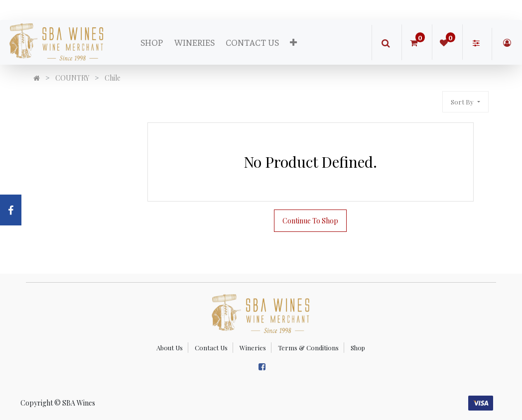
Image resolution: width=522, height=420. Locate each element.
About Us (170, 348)
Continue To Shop (310, 221)
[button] (293, 42)
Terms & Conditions (308, 348)
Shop (358, 348)
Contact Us (211, 348)
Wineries (253, 348)
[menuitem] (152, 42)
